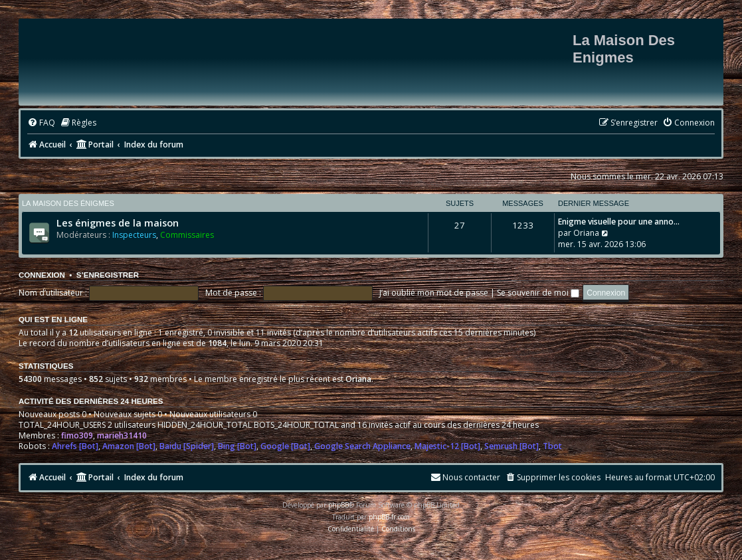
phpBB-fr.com (389, 517)
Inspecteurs (134, 235)
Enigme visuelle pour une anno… (619, 222)
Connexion (42, 275)
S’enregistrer (108, 275)
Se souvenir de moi (538, 293)
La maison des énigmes (68, 203)
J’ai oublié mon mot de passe (434, 293)
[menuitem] (41, 123)
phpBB (338, 505)
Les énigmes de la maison (118, 223)
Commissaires (187, 235)
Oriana (586, 233)
